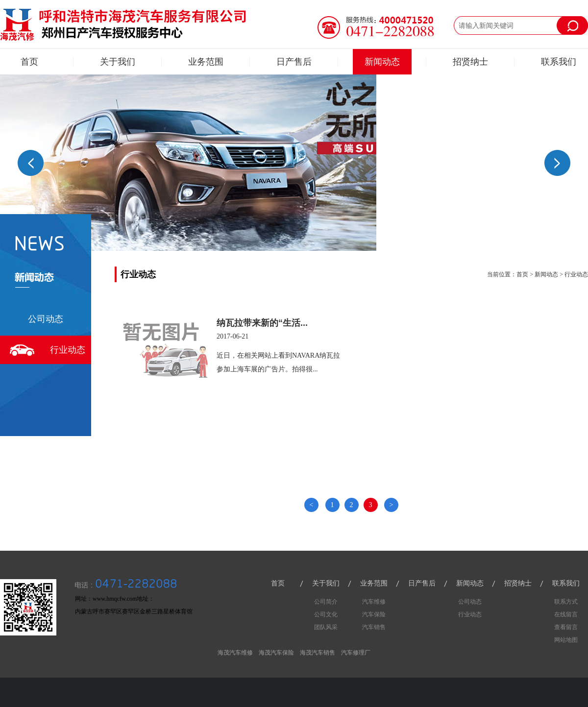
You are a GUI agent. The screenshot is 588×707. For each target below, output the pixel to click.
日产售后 (294, 62)
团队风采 (326, 627)
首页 (29, 62)
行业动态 (68, 350)
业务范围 (206, 62)
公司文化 (326, 614)
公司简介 (326, 602)
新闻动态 (382, 62)
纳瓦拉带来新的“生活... (262, 323)
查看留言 (566, 627)
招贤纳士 (470, 62)
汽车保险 (374, 614)
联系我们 (559, 62)
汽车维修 (374, 602)
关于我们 (118, 62)
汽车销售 (374, 627)
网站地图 (566, 640)
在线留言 (566, 614)
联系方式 (566, 602)
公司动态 (46, 319)
